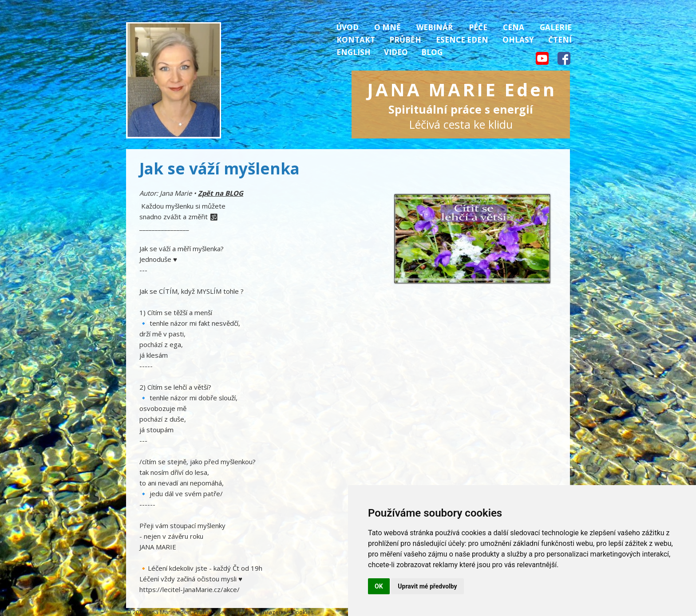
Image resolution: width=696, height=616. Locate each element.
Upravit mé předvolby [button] (427, 586)
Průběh (405, 40)
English (354, 52)
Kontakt (356, 40)
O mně (388, 27)
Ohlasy (518, 40)
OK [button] (379, 586)
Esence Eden (462, 40)
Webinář (435, 27)
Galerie (556, 27)
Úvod (348, 27)
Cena (514, 27)
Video (396, 52)
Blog (432, 52)
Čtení (560, 40)
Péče (478, 27)
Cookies (303, 612)
